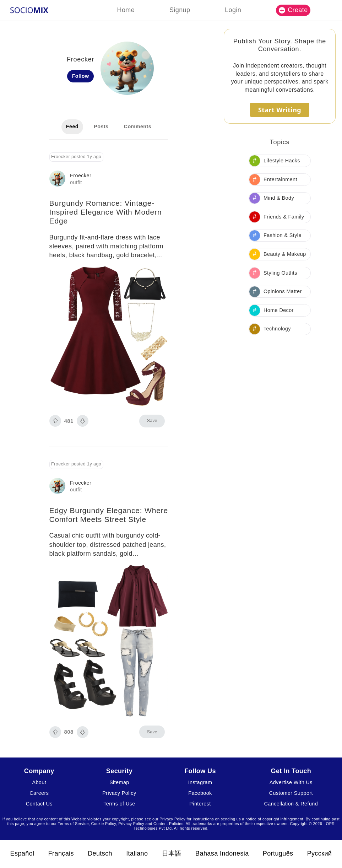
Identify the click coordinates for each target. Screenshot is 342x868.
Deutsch (100, 853)
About (39, 782)
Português (278, 853)
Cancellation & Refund (291, 804)
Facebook (200, 793)
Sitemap (119, 782)
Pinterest (200, 804)
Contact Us (39, 804)
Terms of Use (119, 804)
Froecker (81, 176)
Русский (320, 853)
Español (22, 853)
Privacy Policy (119, 793)
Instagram (200, 782)
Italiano (137, 853)
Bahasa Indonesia (222, 853)
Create (293, 10)
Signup (180, 10)
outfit (76, 182)
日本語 (172, 853)
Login (233, 10)
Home (126, 10)
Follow (81, 76)
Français (61, 853)
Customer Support (291, 793)
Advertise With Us (291, 782)
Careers (39, 793)
